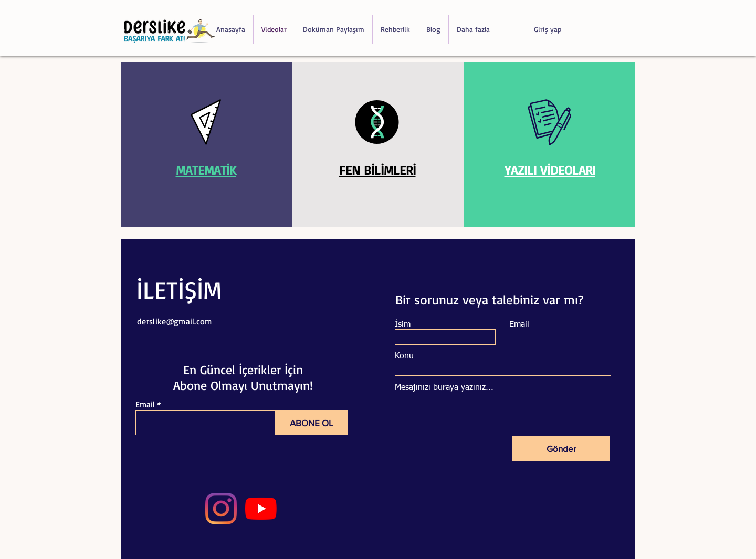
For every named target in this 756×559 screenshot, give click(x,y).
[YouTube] (261, 509)
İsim (403, 325)
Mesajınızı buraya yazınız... (444, 388)
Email (145, 404)
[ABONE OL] (312, 423)
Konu (404, 356)
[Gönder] (561, 449)
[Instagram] (221, 509)
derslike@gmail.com (175, 321)
